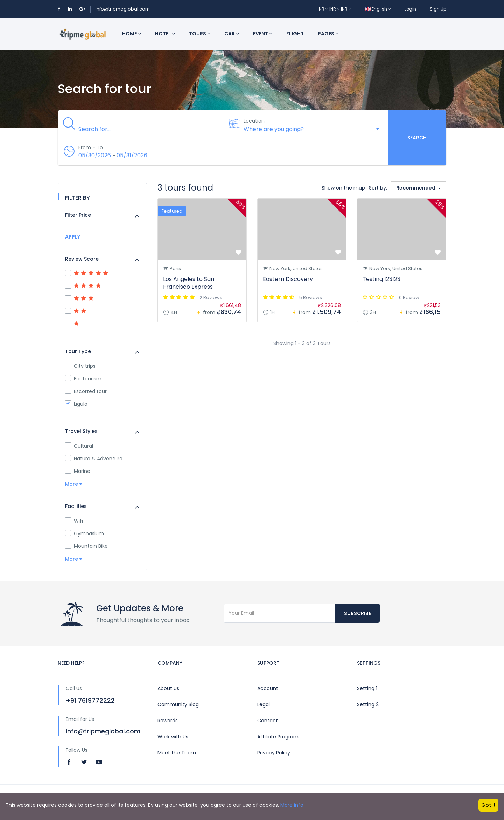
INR (324, 9)
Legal (264, 704)
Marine (78, 471)
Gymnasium (85, 533)
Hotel (165, 34)
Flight (295, 34)
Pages (328, 34)
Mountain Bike (86, 546)
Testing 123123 (381, 279)
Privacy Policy (274, 753)
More (74, 484)
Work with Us (173, 737)
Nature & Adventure (94, 459)
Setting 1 (367, 688)
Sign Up (438, 9)
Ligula (76, 404)
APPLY (73, 237)
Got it (488, 805)
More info (292, 805)
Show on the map (343, 188)
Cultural (79, 446)
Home (132, 34)
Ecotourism (83, 379)
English (378, 9)
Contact (268, 721)
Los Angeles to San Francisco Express (189, 283)
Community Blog (178, 704)
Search (417, 138)
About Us (168, 688)
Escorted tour (86, 391)
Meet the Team (177, 753)
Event (263, 34)
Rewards (168, 721)
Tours (200, 34)
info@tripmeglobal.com (123, 9)
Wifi (74, 521)
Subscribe (358, 613)
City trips (80, 366)
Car (232, 34)
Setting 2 (368, 704)
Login (410, 9)
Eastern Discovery (288, 279)
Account (268, 688)
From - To (91, 147)
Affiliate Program (278, 737)
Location (254, 121)
